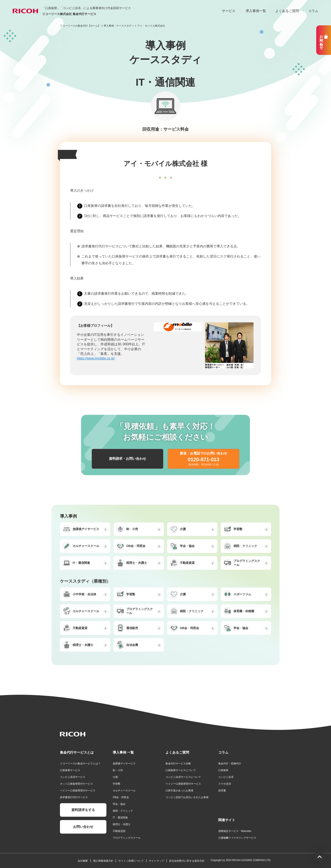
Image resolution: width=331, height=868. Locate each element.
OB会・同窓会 (121, 797)
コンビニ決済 (226, 777)
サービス (229, 11)
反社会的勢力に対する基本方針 (187, 861)
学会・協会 (119, 804)
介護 (115, 777)
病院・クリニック (123, 811)
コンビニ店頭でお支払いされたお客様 (187, 797)
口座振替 (223, 770)
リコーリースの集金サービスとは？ (80, 764)
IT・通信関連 (120, 818)
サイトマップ (156, 861)
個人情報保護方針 (103, 861)
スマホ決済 (225, 784)
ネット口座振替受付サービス (76, 784)
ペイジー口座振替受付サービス (78, 791)
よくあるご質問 (287, 11)
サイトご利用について (131, 861)
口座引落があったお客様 (179, 791)
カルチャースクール (124, 791)
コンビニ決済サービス (73, 777)
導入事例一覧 (256, 11)
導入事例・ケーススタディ (119, 26)
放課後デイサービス (124, 764)
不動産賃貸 (119, 831)
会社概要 (83, 861)
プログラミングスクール (127, 838)
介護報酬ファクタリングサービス (237, 838)
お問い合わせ (83, 827)
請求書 (222, 791)
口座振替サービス (70, 770)
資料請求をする (83, 810)
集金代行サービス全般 (178, 764)
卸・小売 (118, 770)
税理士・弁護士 (122, 824)
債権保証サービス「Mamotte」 (236, 831)
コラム (313, 11)
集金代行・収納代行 (230, 764)
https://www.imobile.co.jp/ (96, 358)
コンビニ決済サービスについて (183, 777)
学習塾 (117, 784)
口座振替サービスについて (181, 770)
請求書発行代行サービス (74, 797)
